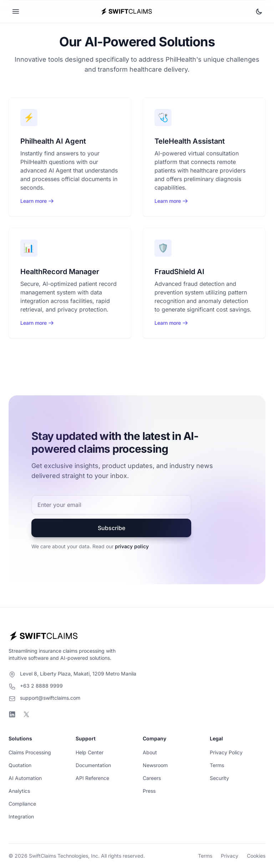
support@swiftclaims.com (50, 698)
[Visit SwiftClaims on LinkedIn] (12, 714)
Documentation (93, 765)
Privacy (230, 856)
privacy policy (132, 546)
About (150, 752)
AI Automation (25, 778)
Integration (21, 816)
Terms (217, 765)
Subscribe (111, 528)
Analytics (19, 791)
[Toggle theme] (259, 11)
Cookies (256, 856)
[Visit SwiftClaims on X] (26, 714)
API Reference (92, 778)
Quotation (20, 765)
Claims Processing (30, 752)
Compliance (22, 804)
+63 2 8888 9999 (41, 686)
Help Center (90, 752)
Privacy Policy (226, 752)
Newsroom (155, 765)
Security (219, 778)
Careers (152, 778)
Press (149, 791)
